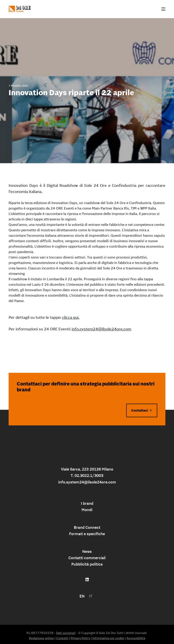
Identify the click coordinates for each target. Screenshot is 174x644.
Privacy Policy (80, 638)
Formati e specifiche (87, 534)
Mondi (87, 510)
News (87, 551)
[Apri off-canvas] (163, 9)
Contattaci (140, 410)
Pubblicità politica (87, 564)
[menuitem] (82, 596)
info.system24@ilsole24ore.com (101, 329)
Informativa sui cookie (108, 638)
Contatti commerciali (87, 558)
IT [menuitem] (91, 596)
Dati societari (66, 633)
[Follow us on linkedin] (87, 580)
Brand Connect (87, 527)
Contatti (62, 638)
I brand (87, 503)
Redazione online (41, 638)
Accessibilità (136, 638)
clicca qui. (71, 317)
